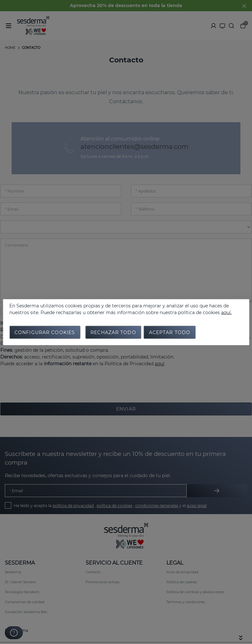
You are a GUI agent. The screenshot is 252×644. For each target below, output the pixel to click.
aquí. (226, 312)
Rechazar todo (113, 332)
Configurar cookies (45, 332)
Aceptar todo (170, 332)
